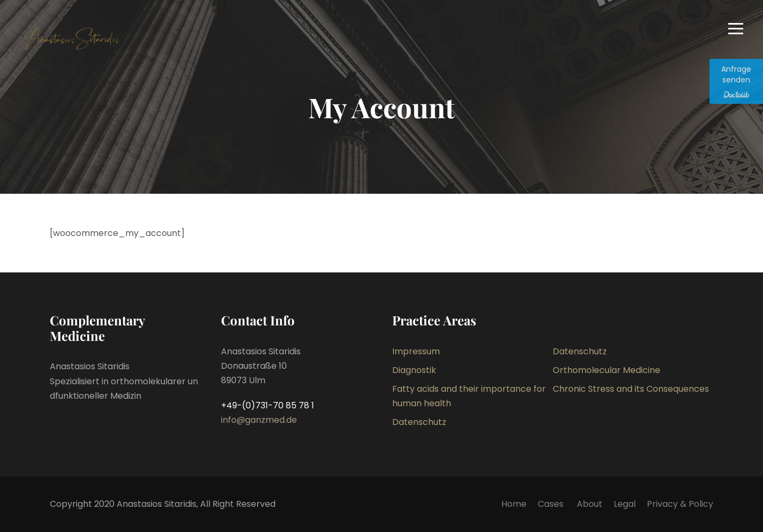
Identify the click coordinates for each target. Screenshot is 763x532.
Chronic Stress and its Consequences (631, 389)
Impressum (416, 351)
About (590, 504)
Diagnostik (414, 370)
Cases (552, 504)
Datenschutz (580, 351)
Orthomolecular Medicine (606, 370)
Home (514, 504)
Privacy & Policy (680, 504)
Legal (625, 504)
